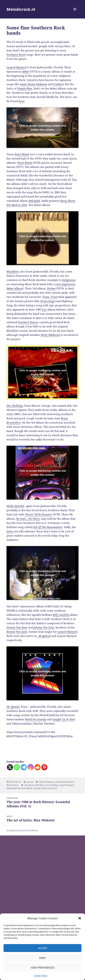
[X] (10, 767)
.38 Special (29, 785)
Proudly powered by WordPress (22, 830)
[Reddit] (37, 767)
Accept (43, 948)
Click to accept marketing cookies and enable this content (43, 128)
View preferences (43, 968)
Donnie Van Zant (17, 627)
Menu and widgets (75, 13)
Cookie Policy (41, 976)
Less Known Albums (64, 782)
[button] (80, 918)
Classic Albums (46, 782)
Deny (42, 958)
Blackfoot (13, 271)
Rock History (13, 785)
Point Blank (27, 788)
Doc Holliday (52, 785)
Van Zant (53, 788)
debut (26, 71)
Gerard (30, 782)
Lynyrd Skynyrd (67, 632)
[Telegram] (24, 767)
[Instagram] (31, 767)
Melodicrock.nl (21, 9)
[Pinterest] (44, 767)
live (44, 309)
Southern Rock (16, 55)
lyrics (10, 531)
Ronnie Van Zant (17, 632)
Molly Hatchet (13, 788)
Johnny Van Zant (44, 627)
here (22, 101)
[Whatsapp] (17, 767)
